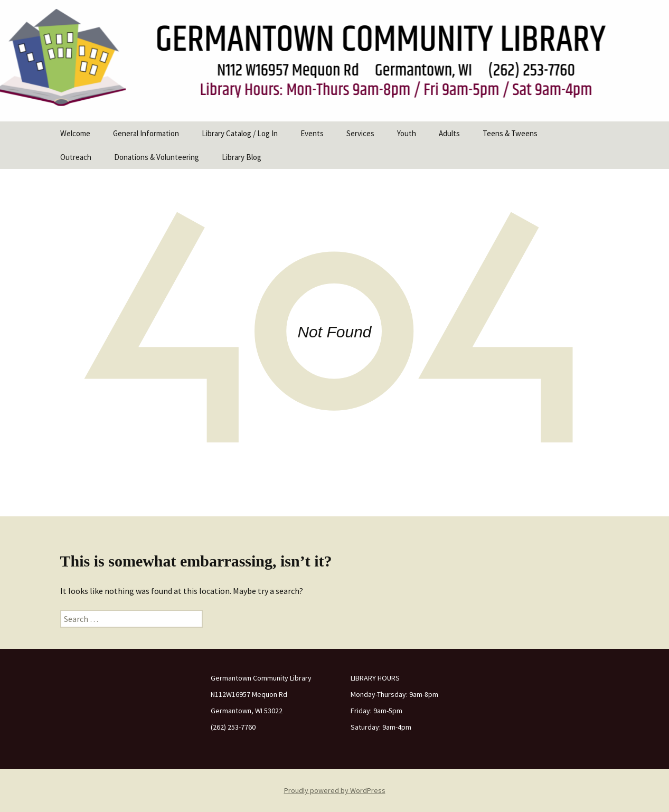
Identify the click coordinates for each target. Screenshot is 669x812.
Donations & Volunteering (157, 157)
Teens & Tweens (510, 133)
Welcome (75, 133)
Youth (407, 133)
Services (360, 133)
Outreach (76, 157)
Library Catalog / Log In (240, 133)
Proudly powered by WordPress (335, 790)
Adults (449, 133)
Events (312, 133)
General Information (146, 133)
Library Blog (242, 157)
